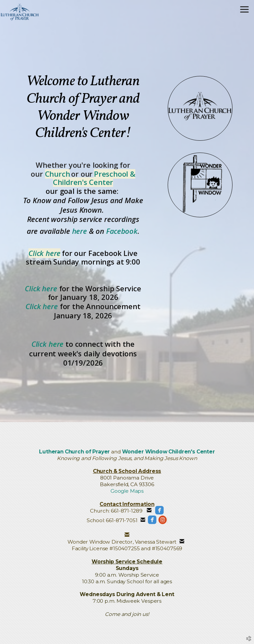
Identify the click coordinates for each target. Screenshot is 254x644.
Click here (44, 253)
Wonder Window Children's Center (169, 452)
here (80, 231)
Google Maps (127, 491)
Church (58, 174)
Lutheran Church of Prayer (74, 452)
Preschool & (115, 174)
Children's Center (83, 182)
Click (40, 344)
